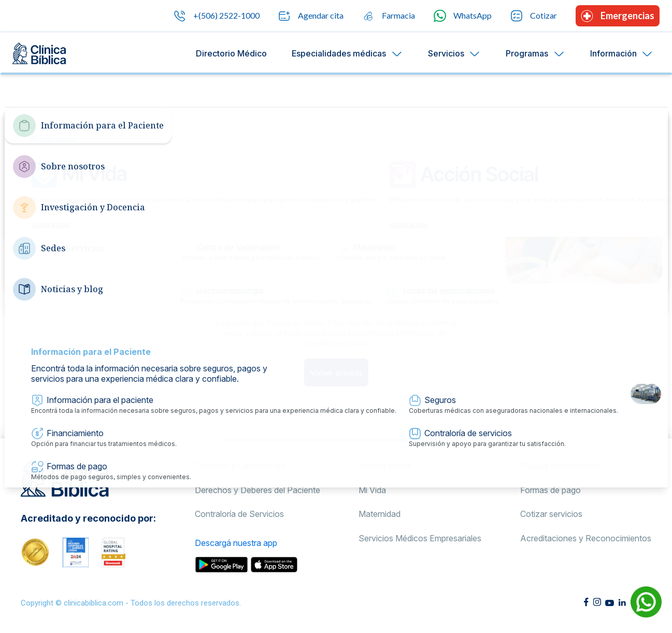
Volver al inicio (336, 372)
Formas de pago (551, 490)
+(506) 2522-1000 (217, 16)
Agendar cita (311, 16)
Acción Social (385, 466)
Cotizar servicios (551, 514)
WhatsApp (463, 16)
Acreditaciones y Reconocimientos (586, 538)
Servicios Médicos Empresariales (420, 538)
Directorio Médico (231, 53)
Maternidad (380, 514)
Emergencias (618, 16)
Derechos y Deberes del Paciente (258, 490)
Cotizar (534, 16)
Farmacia (389, 16)
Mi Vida (372, 490)
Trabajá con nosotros (560, 466)
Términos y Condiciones (240, 466)
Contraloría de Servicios (239, 514)
